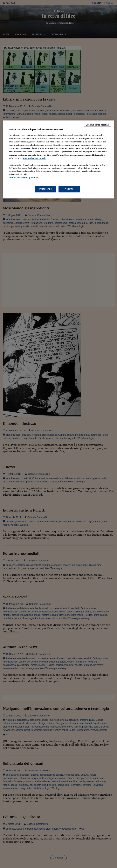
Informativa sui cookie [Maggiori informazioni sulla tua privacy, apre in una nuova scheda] (34, 158)
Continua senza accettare (98, 125)
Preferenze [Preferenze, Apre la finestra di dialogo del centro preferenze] (46, 189)
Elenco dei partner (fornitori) (24, 178)
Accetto (69, 189)
